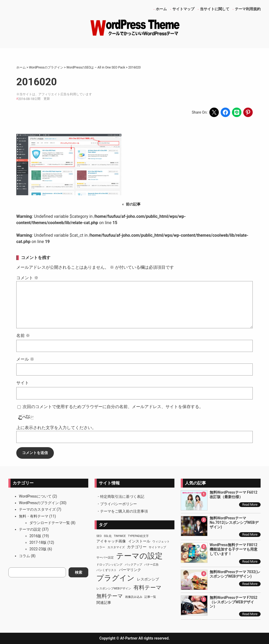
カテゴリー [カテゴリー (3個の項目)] (137, 547)
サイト (23, 383)
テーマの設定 (30, 529)
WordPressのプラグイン (39, 503)
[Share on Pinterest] (248, 112)
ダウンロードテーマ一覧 (50, 523)
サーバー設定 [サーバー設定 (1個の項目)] (105, 558)
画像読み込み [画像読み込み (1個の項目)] (134, 597)
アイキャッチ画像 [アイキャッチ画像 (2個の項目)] (111, 541)
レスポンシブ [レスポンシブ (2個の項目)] (148, 579)
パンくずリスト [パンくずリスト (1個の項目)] (107, 570)
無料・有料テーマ (34, 516)
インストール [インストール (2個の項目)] (139, 541)
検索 (79, 572)
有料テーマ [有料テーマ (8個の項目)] (148, 588)
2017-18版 (38, 542)
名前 (23, 336)
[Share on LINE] (237, 112)
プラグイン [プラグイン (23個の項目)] (115, 578)
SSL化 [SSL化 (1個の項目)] (108, 536)
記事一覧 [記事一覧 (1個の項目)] (150, 597)
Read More (250, 505)
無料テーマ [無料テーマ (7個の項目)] (110, 596)
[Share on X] (214, 112)
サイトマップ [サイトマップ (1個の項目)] (157, 547)
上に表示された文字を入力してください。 (56, 428)
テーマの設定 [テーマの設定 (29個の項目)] (139, 556)
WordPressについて (35, 496)
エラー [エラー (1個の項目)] (101, 547)
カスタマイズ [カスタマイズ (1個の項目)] (116, 547)
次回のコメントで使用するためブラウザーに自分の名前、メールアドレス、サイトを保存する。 (113, 407)
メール (25, 359)
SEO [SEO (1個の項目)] (99, 536)
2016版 (35, 536)
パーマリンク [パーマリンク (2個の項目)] (130, 570)
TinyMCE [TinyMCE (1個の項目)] (120, 536)
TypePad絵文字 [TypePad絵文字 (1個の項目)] (138, 536)
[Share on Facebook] (225, 112)
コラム (24, 556)
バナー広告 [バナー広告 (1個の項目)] (151, 565)
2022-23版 (38, 549)
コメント (27, 278)
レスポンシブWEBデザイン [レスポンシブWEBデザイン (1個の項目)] (114, 588)
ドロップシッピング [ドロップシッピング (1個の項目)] (109, 565)
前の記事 (133, 204)
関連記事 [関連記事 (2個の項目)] (104, 603)
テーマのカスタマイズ (37, 509)
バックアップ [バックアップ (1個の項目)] (133, 565)
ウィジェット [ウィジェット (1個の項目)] (161, 542)
